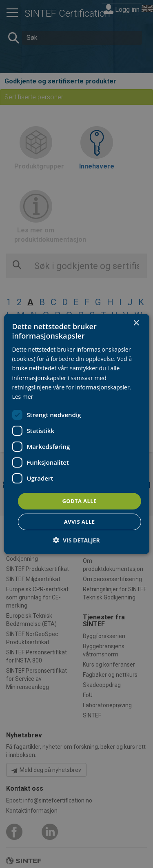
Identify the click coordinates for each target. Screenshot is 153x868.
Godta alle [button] (79, 501)
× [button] (136, 323)
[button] (76, 540)
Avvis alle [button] (80, 522)
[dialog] (76, 434)
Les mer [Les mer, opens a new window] (22, 397)
